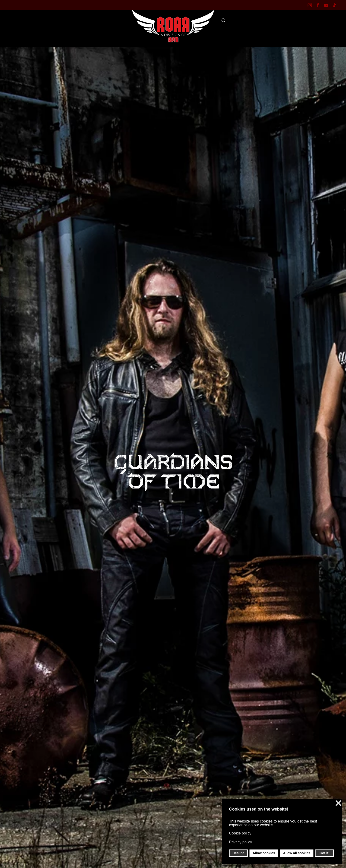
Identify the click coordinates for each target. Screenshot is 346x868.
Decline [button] (238, 853)
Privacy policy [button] (241, 842)
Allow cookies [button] (264, 853)
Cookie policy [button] (240, 833)
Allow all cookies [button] (297, 853)
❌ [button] (339, 803)
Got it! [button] (324, 853)
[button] (223, 20)
